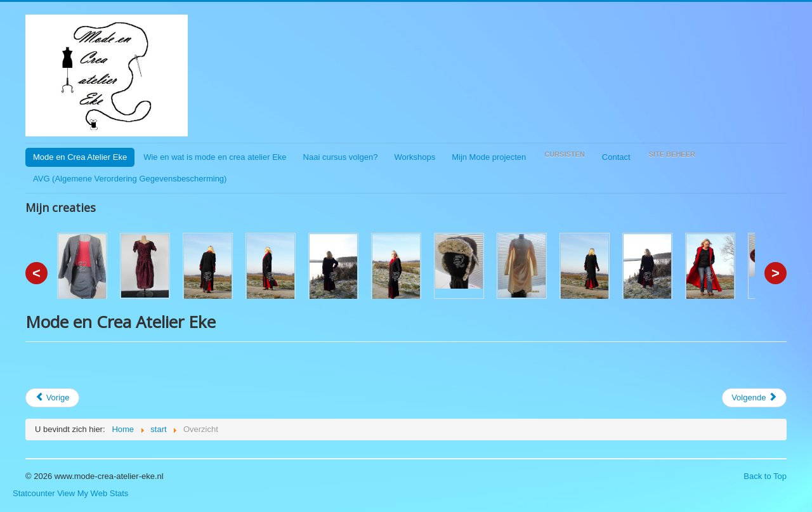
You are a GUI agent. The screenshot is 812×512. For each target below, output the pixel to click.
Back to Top (765, 476)
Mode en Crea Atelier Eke (80, 157)
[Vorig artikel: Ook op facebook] (52, 398)
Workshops (415, 157)
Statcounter (34, 493)
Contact (616, 157)
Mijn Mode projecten (489, 157)
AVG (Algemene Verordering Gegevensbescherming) (130, 179)
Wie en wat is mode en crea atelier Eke (215, 157)
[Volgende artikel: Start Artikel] (754, 398)
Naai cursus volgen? (341, 157)
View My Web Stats (93, 493)
